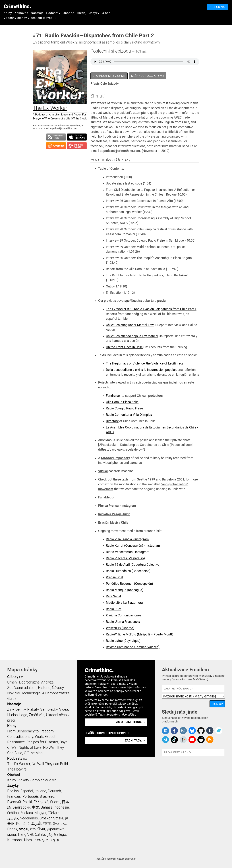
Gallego (60, 834)
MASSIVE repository (115, 458)
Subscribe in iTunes (77, 137)
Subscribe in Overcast (56, 146)
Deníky (21, 709)
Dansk (12, 829)
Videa (64, 709)
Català (40, 834)
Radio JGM (114, 609)
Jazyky (94, 13)
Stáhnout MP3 (109, 76)
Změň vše (37, 715)
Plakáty (33, 709)
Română (23, 824)
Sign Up (217, 704)
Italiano (40, 791)
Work (39, 737)
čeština (13, 813)
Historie (44, 688)
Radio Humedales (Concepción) (128, 571)
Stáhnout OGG (148, 76)
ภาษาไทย (37, 829)
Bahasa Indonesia (55, 807)
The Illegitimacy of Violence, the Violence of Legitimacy (145, 363)
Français (14, 796)
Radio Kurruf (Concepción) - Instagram (133, 546)
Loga (23, 715)
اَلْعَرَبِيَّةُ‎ (36, 824)
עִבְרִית (23, 829)
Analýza (47, 682)
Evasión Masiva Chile (113, 523)
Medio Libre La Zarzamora (124, 603)
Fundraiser (113, 396)
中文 (36, 807)
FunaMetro (106, 497)
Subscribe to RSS (56, 137)
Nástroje (37, 13)
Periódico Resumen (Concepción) (129, 584)
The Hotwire (17, 769)
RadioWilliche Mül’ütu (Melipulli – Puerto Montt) (140, 634)
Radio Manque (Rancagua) (125, 590)
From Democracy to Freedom (30, 731)
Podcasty (53, 13)
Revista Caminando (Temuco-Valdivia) (133, 647)
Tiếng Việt (25, 834)
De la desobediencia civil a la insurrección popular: (141, 370)
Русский (14, 802)
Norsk (29, 840)
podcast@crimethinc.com (65, 128)
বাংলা (47, 824)
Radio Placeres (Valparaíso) (125, 558)
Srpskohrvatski (51, 818)
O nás (106, 13)
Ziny (11, 709)
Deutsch (54, 791)
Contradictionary (20, 737)
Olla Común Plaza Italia (122, 402)
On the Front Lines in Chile (124, 347)
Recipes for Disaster (42, 742)
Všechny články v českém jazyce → (30, 18)
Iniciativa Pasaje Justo (114, 514)
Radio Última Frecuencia (123, 622)
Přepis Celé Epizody (105, 84)
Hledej (82, 13)
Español (27, 791)
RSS (21, 677)
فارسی (13, 818)
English (13, 791)
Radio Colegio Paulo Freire (124, 408)
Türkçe (53, 813)
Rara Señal (113, 596)
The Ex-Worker (19, 764)
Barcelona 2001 (173, 479)
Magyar (41, 813)
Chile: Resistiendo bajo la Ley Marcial (132, 336)
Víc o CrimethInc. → (130, 722)
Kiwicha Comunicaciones (124, 615)
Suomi (55, 802)
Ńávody (58, 688)
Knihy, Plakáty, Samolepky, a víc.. (33, 780)
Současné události (22, 688)
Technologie (31, 693)
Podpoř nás (217, 7)
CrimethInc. (17, 6)
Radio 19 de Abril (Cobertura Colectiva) (133, 565)
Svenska (60, 824)
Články (13, 677)
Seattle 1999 (146, 479)
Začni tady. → (135, 740)
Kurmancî (15, 840)
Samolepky (49, 709)
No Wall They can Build (50, 764)
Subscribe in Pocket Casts (77, 146)
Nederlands (29, 818)
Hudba (13, 715)
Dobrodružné (29, 682)
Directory (112, 421)
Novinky (14, 693)
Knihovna (21, 13)
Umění (12, 682)
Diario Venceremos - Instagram (128, 552)
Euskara (27, 813)
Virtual (103, 471)
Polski (27, 802)
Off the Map (33, 753)
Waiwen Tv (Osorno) (120, 628)
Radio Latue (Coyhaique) (123, 641)
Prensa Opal (114, 577)
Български (21, 807)
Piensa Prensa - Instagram (117, 506)
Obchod (69, 13)
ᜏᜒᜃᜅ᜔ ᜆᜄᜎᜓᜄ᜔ (47, 840)
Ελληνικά (41, 802)
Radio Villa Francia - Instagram (127, 539)
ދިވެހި (49, 834)
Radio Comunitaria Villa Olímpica (129, 415)
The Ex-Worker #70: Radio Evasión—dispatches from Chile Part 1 (151, 309)
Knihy (8, 13)
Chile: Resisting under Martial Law (130, 325)
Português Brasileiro (38, 796)
